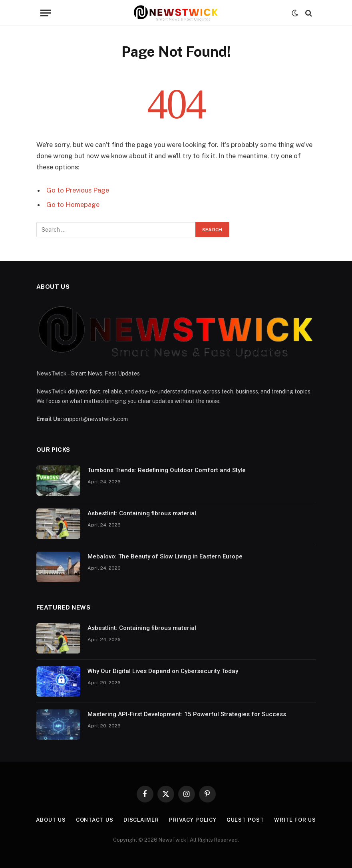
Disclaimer (141, 820)
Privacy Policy (193, 820)
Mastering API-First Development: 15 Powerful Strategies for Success (187, 714)
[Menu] (46, 13)
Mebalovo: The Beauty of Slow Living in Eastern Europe (165, 556)
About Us (51, 820)
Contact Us (95, 820)
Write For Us (295, 820)
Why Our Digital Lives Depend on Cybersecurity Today (163, 671)
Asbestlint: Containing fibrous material (142, 513)
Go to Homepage (73, 205)
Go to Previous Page (78, 190)
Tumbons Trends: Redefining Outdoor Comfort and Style (167, 470)
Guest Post (245, 820)
